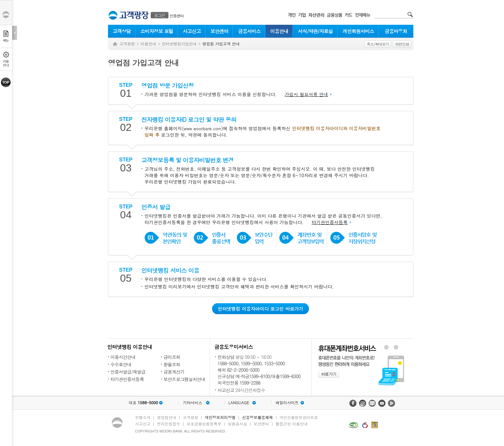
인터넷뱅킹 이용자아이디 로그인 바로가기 (260, 309)
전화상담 (226, 357)
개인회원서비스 (358, 31)
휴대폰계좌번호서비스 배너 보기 (386, 347)
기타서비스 (193, 403)
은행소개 (143, 417)
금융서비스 (249, 31)
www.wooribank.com (202, 128)
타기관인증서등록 (329, 222)
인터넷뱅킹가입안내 (179, 44)
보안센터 (220, 31)
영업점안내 (166, 417)
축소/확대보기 (378, 44)
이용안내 (279, 31)
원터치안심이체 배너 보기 (396, 347)
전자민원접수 (168, 424)
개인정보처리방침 (220, 417)
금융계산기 (174, 372)
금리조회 (172, 357)
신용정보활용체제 (257, 417)
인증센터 (177, 16)
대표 (143, 403)
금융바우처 (396, 31)
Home (115, 44)
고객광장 (127, 44)
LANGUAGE (239, 403)
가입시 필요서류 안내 (306, 94)
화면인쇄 (402, 44)
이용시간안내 (123, 357)
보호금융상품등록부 (204, 424)
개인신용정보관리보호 (299, 417)
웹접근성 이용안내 (292, 424)
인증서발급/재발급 (128, 372)
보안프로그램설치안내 (184, 379)
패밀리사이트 (287, 403)
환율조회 (172, 364)
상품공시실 (238, 424)
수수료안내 (121, 364)
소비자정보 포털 (157, 31)
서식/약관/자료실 (315, 31)
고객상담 (122, 31)
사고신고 (192, 31)
